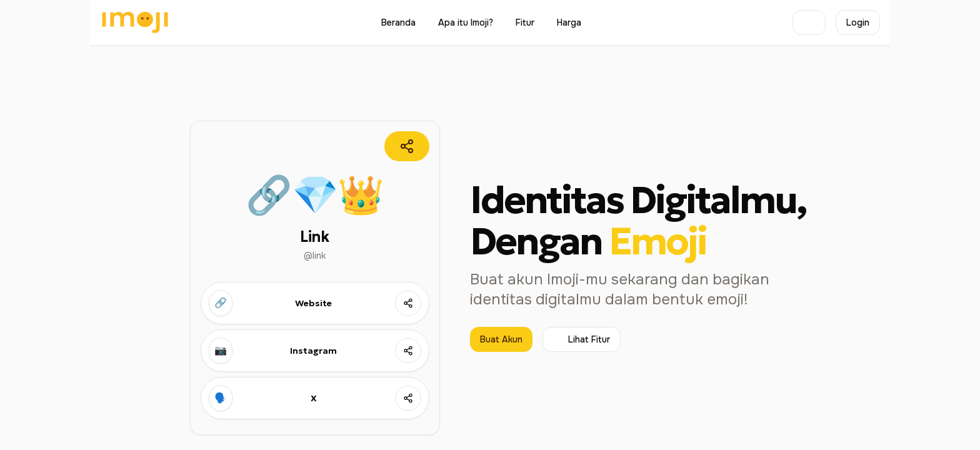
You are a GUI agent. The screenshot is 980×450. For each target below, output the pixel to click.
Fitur (525, 22)
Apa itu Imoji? (466, 22)
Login (858, 22)
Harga (569, 22)
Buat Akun (501, 339)
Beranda (398, 22)
